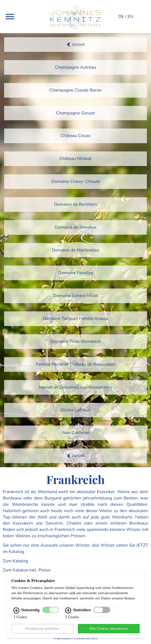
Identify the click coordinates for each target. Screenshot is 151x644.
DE (121, 17)
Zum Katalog (15, 561)
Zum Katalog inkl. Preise (27, 570)
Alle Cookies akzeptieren (109, 632)
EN (130, 17)
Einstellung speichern (42, 632)
